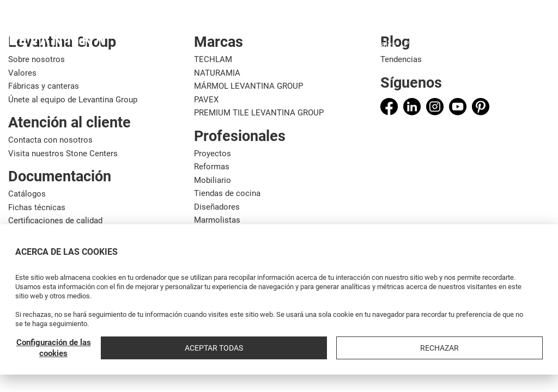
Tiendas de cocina (227, 193)
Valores (22, 73)
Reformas (212, 167)
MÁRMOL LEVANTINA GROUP (248, 86)
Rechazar (514, 348)
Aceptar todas (438, 348)
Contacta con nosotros (50, 140)
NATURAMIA (217, 73)
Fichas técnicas (37, 207)
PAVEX (206, 100)
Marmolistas (217, 220)
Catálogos (27, 194)
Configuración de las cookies (352, 348)
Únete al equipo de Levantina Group (73, 100)
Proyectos (213, 154)
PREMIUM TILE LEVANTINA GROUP (259, 113)
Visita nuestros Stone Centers (63, 154)
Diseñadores (217, 207)
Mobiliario (213, 180)
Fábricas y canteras (44, 86)
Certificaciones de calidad (55, 220)
